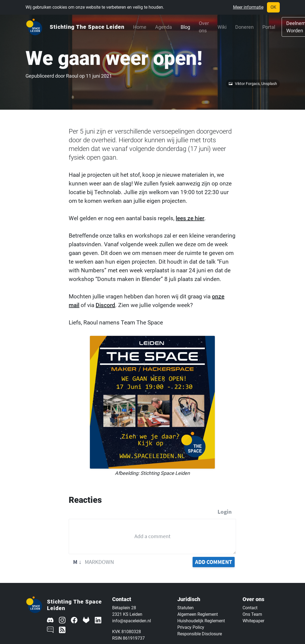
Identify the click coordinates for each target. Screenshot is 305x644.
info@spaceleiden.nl (132, 621)
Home (140, 27)
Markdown (94, 562)
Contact (250, 608)
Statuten (185, 608)
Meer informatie (248, 7)
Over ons (204, 27)
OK (273, 7)
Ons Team (252, 614)
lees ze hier (190, 218)
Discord (105, 305)
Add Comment (214, 562)
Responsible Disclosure (200, 634)
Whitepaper (253, 621)
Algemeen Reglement (198, 614)
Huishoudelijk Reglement (201, 621)
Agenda (163, 27)
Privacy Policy (191, 627)
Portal (269, 27)
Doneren (244, 27)
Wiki (222, 27)
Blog (185, 27)
